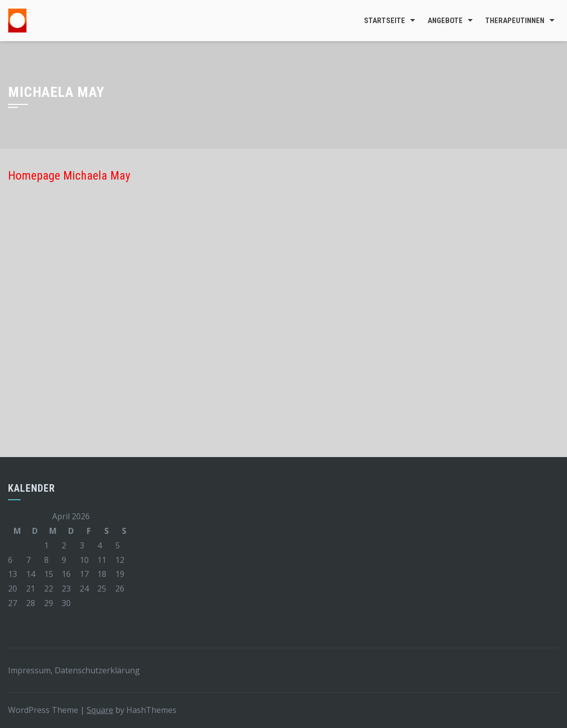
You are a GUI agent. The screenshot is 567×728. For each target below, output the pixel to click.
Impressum (29, 670)
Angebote (445, 21)
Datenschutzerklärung (97, 670)
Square (100, 710)
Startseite (385, 21)
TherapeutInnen (515, 21)
